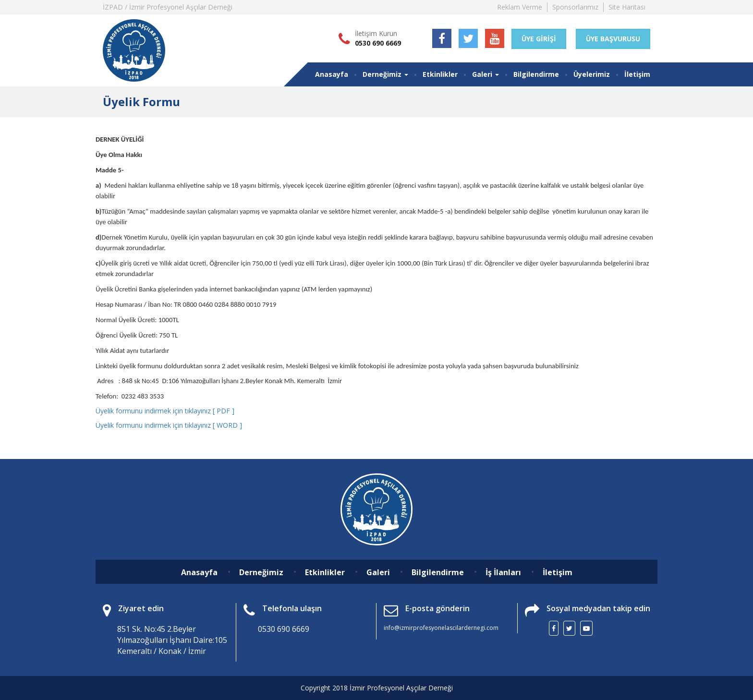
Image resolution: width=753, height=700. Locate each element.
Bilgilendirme (536, 74)
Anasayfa (332, 74)
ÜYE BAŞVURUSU (613, 39)
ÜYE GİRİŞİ (539, 39)
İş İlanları (503, 572)
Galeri (378, 572)
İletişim (637, 74)
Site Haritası (627, 7)
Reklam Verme (520, 7)
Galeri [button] (486, 74)
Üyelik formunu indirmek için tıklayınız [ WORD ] (169, 425)
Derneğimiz (261, 572)
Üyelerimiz (592, 74)
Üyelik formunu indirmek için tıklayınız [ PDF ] (165, 411)
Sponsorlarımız (575, 7)
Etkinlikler (440, 74)
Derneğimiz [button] (385, 74)
